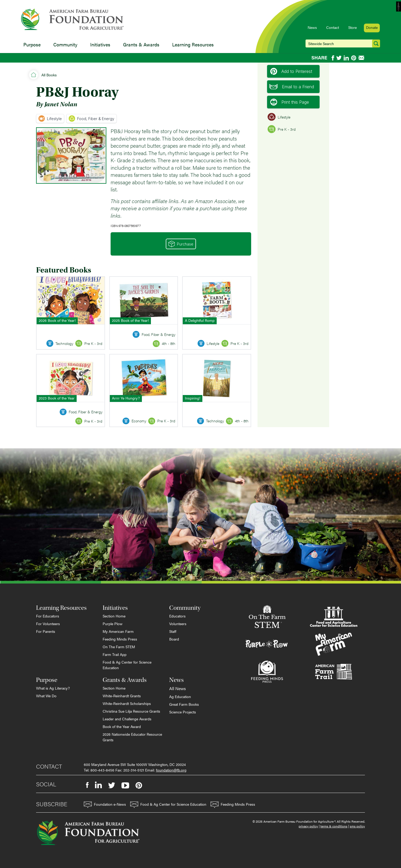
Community (65, 44)
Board (174, 639)
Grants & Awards (141, 44)
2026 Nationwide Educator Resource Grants (132, 737)
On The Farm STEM (119, 647)
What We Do (46, 696)
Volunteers (178, 624)
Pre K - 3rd (282, 129)
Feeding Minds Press (120, 639)
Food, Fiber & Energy (91, 119)
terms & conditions (334, 826)
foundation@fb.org (171, 770)
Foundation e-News (105, 805)
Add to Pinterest (291, 71)
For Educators (48, 616)
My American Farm (118, 631)
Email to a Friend (292, 87)
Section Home (114, 616)
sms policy (357, 826)
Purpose (32, 44)
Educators (177, 616)
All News (178, 688)
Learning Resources (193, 44)
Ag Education (180, 696)
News (312, 27)
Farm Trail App (115, 654)
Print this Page (290, 102)
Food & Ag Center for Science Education (127, 665)
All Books (49, 75)
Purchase (181, 244)
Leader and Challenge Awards (127, 719)
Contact (333, 27)
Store (352, 27)
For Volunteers (48, 624)
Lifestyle (50, 119)
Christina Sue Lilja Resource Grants (131, 711)
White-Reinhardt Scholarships (127, 703)
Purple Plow (113, 624)
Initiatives (100, 44)
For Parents (46, 631)
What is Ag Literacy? (53, 688)
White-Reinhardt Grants (122, 696)
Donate (372, 27)
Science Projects (183, 712)
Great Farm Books (184, 704)
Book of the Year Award (122, 726)
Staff (173, 631)
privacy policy (308, 826)
